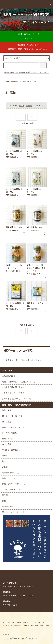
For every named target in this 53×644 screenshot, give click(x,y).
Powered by (21, 639)
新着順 (29, 106)
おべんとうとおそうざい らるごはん (18, 399)
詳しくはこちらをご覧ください (27, 38)
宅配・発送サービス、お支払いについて (19, 382)
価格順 (22, 106)
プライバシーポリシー (31, 626)
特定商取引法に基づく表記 (12, 626)
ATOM (47, 626)
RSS (41, 626)
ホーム (8, 82)
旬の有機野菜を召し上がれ (13, 387)
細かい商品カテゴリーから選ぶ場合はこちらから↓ (26, 72)
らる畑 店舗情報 (9, 376)
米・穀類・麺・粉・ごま (21, 82)
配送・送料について (25, 623)
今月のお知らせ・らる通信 (13, 393)
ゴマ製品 (34, 82)
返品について (38, 623)
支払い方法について (10, 623)
